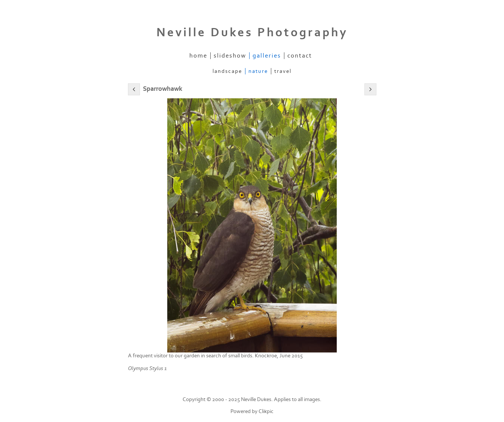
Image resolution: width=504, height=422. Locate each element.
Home (198, 56)
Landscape (227, 71)
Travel (283, 71)
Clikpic (266, 411)
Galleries (267, 56)
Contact (300, 56)
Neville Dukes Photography (252, 33)
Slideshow (230, 56)
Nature (258, 71)
